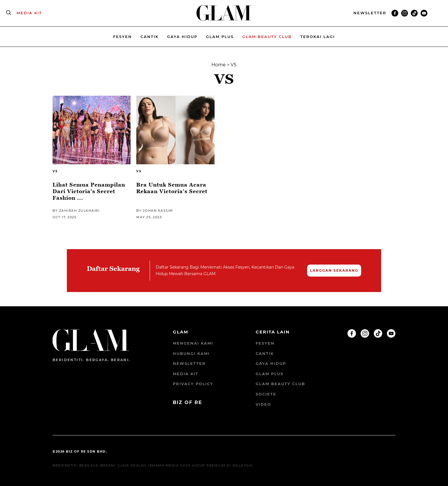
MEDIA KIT (29, 13)
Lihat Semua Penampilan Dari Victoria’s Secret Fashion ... (89, 191)
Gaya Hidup (182, 37)
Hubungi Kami (191, 353)
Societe (266, 394)
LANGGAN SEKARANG (334, 270)
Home (219, 65)
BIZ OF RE (188, 402)
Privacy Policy (193, 384)
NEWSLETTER (370, 13)
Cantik (150, 37)
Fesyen (123, 37)
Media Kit (186, 374)
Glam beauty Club (267, 37)
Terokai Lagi (318, 37)
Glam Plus (220, 37)
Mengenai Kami (193, 343)
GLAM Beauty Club (280, 384)
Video (263, 404)
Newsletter (189, 363)
